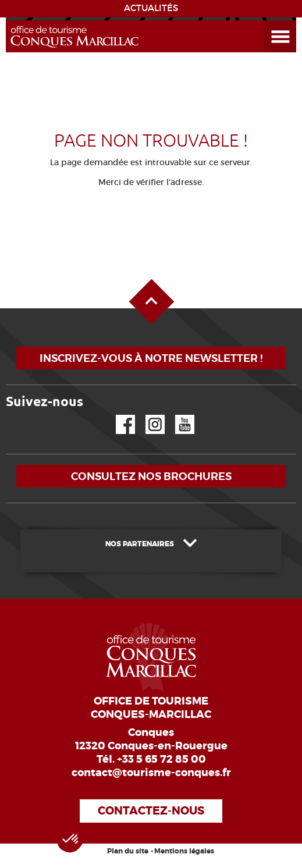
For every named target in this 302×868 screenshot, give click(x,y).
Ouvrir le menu (267, 21)
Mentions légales (184, 851)
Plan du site (128, 851)
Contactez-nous (151, 811)
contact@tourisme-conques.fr (151, 773)
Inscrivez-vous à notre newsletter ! (151, 358)
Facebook (118, 415)
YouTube (177, 415)
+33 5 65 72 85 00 (161, 759)
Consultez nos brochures (151, 476)
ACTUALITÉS (151, 8)
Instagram (147, 415)
